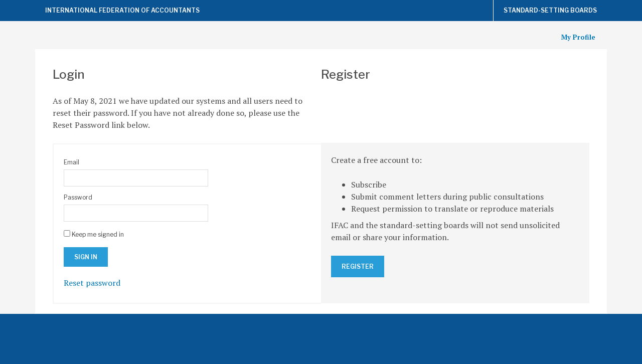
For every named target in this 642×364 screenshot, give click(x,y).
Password (78, 197)
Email (71, 162)
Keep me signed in (98, 234)
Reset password (92, 283)
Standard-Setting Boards (550, 10)
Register (358, 266)
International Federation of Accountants (122, 10)
